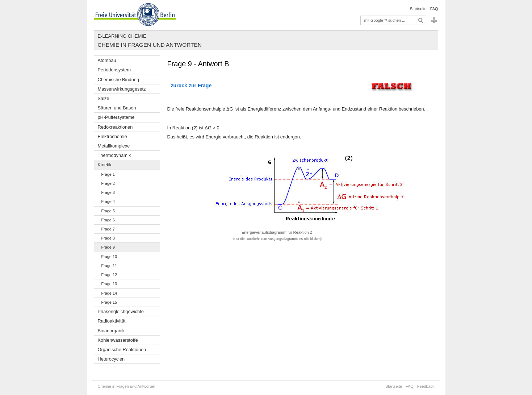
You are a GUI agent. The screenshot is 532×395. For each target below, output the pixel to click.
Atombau (107, 60)
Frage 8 (108, 238)
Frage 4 (108, 201)
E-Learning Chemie (122, 36)
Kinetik (105, 165)
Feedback (426, 386)
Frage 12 (109, 275)
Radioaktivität (112, 321)
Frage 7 (108, 229)
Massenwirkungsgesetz (122, 89)
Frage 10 (109, 257)
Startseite (418, 9)
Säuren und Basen (117, 108)
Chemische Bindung (119, 80)
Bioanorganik (111, 331)
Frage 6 (108, 220)
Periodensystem (114, 70)
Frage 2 (108, 183)
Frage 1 (108, 174)
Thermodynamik (114, 155)
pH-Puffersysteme (116, 117)
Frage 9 (108, 247)
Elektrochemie (112, 136)
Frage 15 (109, 302)
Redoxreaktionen (115, 127)
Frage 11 (109, 266)
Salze (104, 98)
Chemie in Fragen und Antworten (150, 45)
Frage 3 (108, 192)
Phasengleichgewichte (121, 311)
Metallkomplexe (114, 146)
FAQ (434, 9)
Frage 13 (109, 284)
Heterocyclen (111, 359)
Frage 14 (109, 293)
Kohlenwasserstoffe (118, 340)
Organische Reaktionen (122, 350)
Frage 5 (108, 211)
